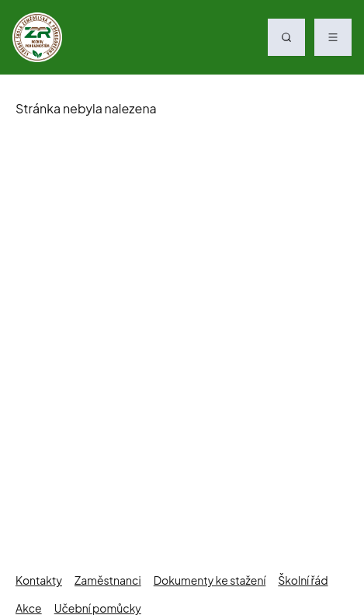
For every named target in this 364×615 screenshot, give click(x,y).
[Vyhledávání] (286, 37)
